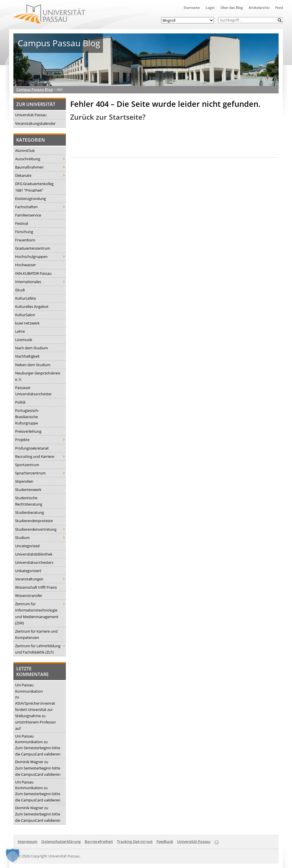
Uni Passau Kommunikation (29, 688)
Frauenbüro (25, 240)
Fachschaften (26, 207)
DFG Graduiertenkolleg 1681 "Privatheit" (34, 187)
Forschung (24, 232)
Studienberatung (30, 512)
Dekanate (23, 175)
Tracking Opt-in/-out (135, 841)
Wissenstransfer (29, 596)
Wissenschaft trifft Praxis (36, 587)
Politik (20, 402)
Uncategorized (27, 546)
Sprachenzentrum (30, 473)
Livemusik (24, 340)
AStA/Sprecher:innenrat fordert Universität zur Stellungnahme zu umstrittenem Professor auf (36, 716)
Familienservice (28, 215)
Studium (22, 538)
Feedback (165, 841)
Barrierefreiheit (99, 841)
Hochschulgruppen (31, 256)
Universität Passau (31, 115)
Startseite (192, 8)
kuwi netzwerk (27, 323)
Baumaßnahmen (29, 167)
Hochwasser (26, 265)
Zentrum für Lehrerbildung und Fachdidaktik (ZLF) (38, 649)
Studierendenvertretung (36, 529)
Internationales (28, 282)
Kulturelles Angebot (32, 306)
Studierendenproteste (34, 521)
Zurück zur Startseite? (108, 117)
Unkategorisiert (28, 571)
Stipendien (24, 481)
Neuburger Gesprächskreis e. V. (38, 376)
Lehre (20, 331)
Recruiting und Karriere (35, 456)
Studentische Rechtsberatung (29, 501)
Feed (279, 8)
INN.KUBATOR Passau (33, 273)
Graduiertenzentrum (33, 248)
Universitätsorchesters (34, 562)
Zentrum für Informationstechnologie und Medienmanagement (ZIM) (37, 613)
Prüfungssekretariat (32, 448)
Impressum (28, 841)
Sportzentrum (27, 465)
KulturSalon (25, 315)
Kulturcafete (26, 298)
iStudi (20, 290)
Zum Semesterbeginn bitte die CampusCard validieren (38, 751)
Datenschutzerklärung (61, 841)
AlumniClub (25, 151)
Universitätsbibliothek (34, 554)
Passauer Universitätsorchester (33, 391)
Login (210, 8)
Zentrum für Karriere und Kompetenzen (36, 634)
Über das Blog (232, 8)
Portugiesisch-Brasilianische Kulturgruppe (27, 417)
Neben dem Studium (33, 365)
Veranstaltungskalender (35, 123)
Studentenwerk (28, 490)
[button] (280, 20)
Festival (22, 223)
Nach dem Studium (32, 348)
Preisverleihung (28, 431)
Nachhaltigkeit (27, 356)
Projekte (22, 440)
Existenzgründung (31, 199)
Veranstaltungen (29, 579)
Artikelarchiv (259, 8)
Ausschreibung (28, 159)
